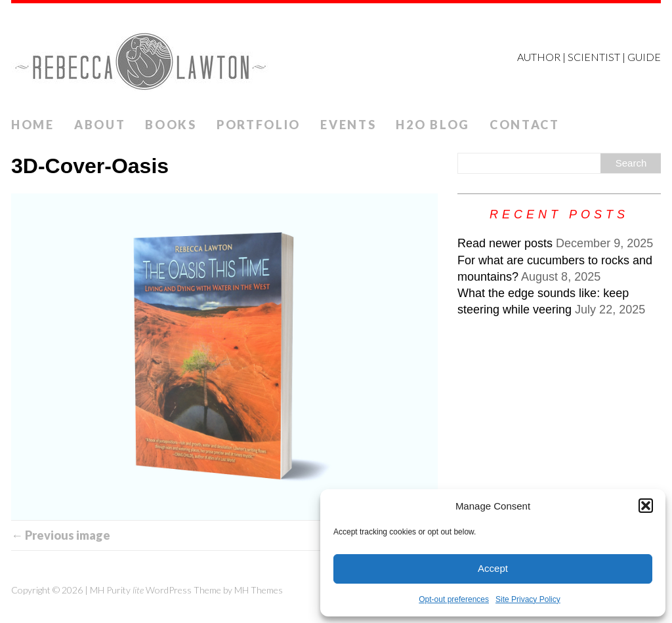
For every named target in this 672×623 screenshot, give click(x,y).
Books (171, 125)
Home (33, 125)
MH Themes (259, 590)
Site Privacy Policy (528, 599)
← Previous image (61, 535)
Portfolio (259, 125)
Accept (493, 568)
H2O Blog (433, 125)
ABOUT (100, 125)
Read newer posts (505, 243)
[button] (646, 506)
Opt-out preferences (454, 599)
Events (348, 125)
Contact (525, 125)
